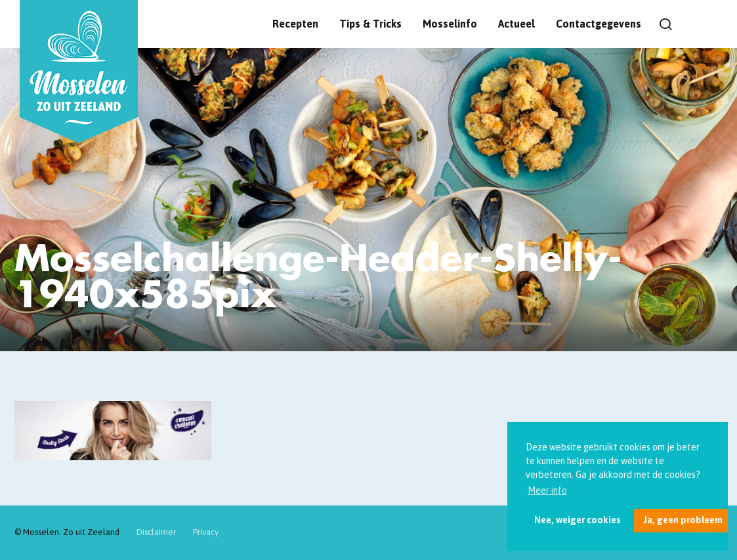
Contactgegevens (599, 24)
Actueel (516, 24)
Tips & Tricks (370, 24)
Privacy (206, 532)
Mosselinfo (450, 24)
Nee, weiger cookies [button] (578, 520)
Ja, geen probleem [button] (683, 520)
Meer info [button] (547, 490)
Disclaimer (156, 532)
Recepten (295, 24)
